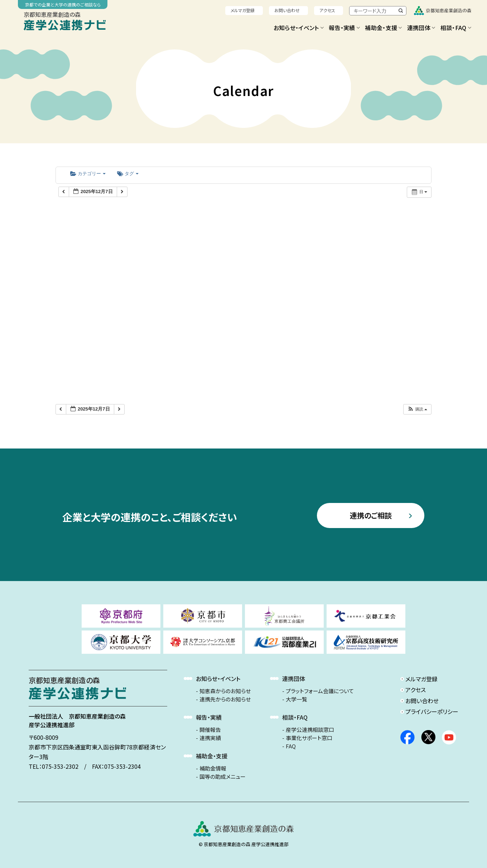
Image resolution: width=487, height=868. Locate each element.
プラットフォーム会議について (320, 691)
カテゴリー (88, 174)
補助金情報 (213, 768)
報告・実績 (344, 28)
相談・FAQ (456, 28)
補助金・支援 (383, 28)
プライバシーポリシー (432, 711)
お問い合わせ (287, 10)
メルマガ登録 (243, 10)
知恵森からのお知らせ (225, 691)
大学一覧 (296, 699)
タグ (128, 174)
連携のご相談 (371, 515)
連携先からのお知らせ (225, 699)
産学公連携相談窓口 (310, 730)
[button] (417, 409)
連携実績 (210, 738)
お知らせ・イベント (299, 28)
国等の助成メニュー (223, 777)
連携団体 (421, 28)
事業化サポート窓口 (309, 738)
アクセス (327, 10)
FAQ (291, 746)
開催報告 (210, 730)
